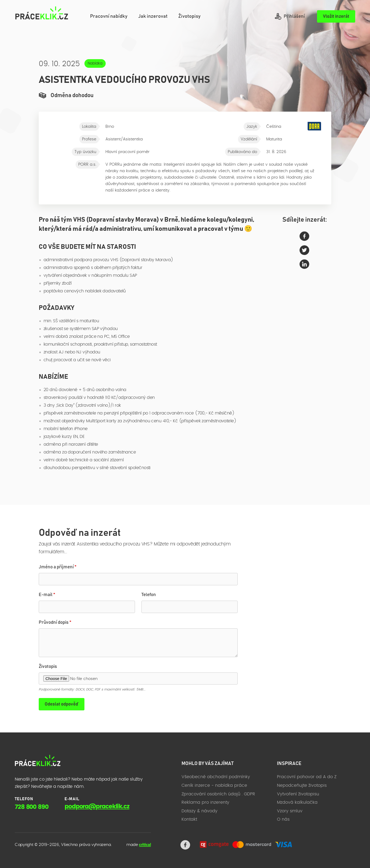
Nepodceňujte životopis (302, 785)
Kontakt (189, 819)
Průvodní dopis (55, 623)
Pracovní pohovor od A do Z (307, 777)
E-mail (47, 595)
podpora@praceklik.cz (97, 806)
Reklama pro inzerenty (205, 802)
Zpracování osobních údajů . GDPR (218, 794)
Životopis (48, 667)
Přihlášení (290, 16)
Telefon (149, 595)
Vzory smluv (290, 811)
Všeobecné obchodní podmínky (216, 777)
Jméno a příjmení (58, 567)
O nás (283, 819)
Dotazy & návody (200, 811)
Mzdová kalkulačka (297, 802)
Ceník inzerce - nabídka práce (214, 785)
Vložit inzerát (336, 17)
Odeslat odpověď (62, 704)
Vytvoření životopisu (298, 794)
